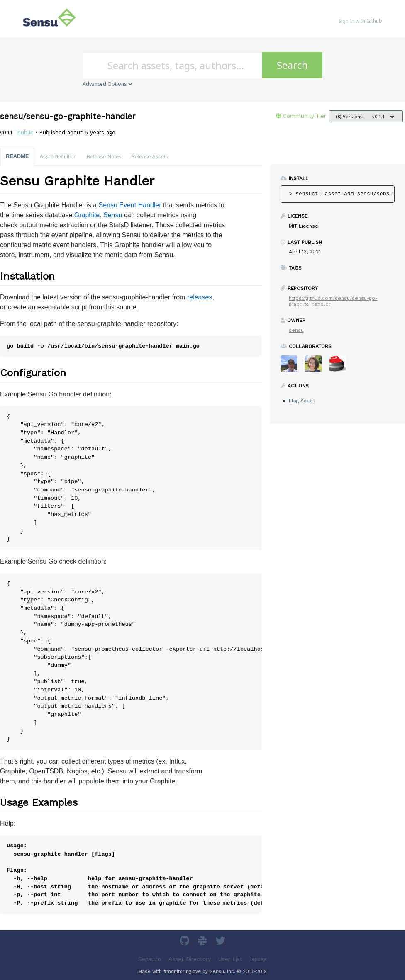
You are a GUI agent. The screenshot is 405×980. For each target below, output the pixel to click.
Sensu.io (150, 959)
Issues (258, 959)
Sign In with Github (360, 21)
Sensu (113, 215)
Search (292, 65)
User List (230, 959)
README (17, 156)
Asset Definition (58, 157)
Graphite (87, 215)
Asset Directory (190, 959)
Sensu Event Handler (130, 205)
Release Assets (149, 157)
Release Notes (104, 157)
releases (200, 297)
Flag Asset (302, 401)
